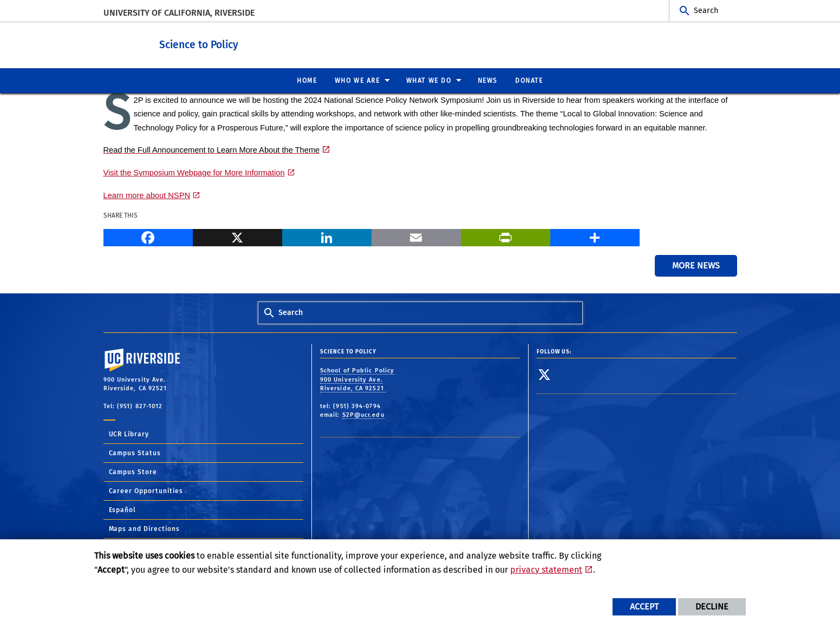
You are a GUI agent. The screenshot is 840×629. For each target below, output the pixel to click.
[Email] (416, 235)
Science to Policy (249, 42)
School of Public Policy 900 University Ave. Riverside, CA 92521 (357, 379)
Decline (712, 607)
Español (123, 509)
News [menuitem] (488, 80)
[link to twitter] (545, 374)
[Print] (506, 235)
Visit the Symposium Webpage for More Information (194, 172)
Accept (644, 607)
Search (706, 11)
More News (696, 265)
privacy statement (546, 570)
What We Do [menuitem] (429, 80)
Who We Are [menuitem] (357, 80)
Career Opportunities (146, 490)
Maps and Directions (145, 528)
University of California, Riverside (179, 13)
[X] (237, 235)
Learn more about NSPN (147, 195)
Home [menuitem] (307, 80)
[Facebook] (148, 235)
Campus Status (135, 453)
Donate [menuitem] (529, 80)
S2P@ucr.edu (363, 414)
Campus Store (133, 471)
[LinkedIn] (327, 235)
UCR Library (129, 434)
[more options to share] (595, 235)
